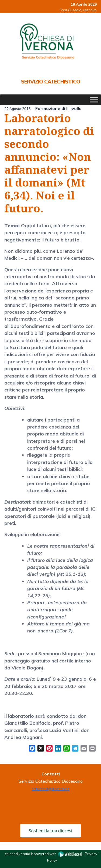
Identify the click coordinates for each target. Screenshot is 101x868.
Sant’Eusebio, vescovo (78, 10)
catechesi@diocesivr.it (51, 789)
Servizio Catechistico (50, 82)
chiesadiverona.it (19, 854)
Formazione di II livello (58, 108)
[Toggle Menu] (94, 100)
